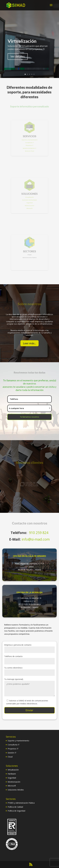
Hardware (12, 774)
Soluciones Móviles (16, 790)
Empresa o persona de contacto (30, 647)
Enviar (29, 710)
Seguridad (12, 778)
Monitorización (14, 782)
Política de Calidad (15, 807)
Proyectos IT (13, 749)
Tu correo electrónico (30, 670)
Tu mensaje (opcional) (30, 687)
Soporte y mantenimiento (18, 741)
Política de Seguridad (16, 811)
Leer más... (30, 343)
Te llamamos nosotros (30, 417)
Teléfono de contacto (30, 659)
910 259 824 (39, 533)
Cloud (10, 757)
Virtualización (22, 41)
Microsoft (12, 786)
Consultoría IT (14, 745)
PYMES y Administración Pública (21, 803)
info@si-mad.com (36, 539)
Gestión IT (12, 753)
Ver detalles (18, 57)
